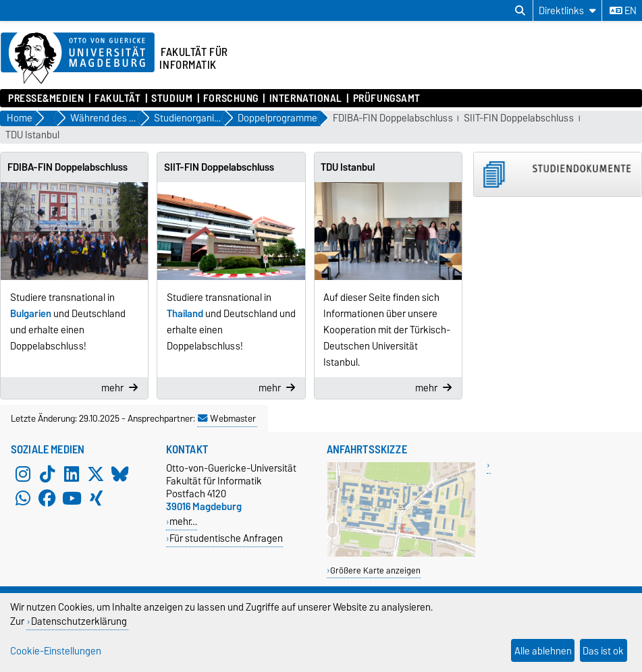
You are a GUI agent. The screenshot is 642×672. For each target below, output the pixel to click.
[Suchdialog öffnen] (520, 11)
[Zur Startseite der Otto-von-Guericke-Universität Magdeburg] (78, 59)
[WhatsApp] (23, 498)
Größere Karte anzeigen (375, 570)
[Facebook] (47, 498)
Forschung (231, 99)
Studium (172, 99)
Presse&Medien (46, 99)
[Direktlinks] (567, 10)
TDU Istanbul (32, 135)
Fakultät (117, 99)
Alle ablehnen (543, 651)
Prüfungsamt (387, 99)
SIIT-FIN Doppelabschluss (519, 118)
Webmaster (227, 418)
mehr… (183, 521)
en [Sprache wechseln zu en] (623, 11)
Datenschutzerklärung (79, 621)
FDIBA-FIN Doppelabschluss (393, 118)
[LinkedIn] (72, 474)
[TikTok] (47, 474)
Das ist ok (603, 651)
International (306, 99)
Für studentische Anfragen (226, 538)
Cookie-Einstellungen (56, 651)
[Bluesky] (120, 474)
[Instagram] (23, 474)
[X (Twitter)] (96, 474)
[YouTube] (72, 498)
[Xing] (96, 498)
